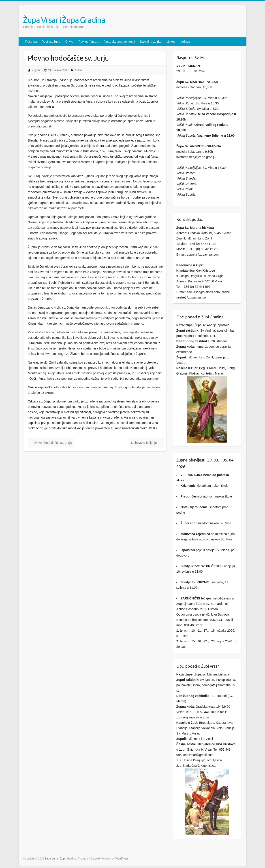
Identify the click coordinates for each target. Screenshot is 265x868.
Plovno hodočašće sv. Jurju (51, 443)
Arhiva (186, 42)
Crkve (69, 42)
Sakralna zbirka (151, 42)
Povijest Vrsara (89, 42)
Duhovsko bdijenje (146, 443)
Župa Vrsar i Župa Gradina (64, 20)
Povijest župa (51, 42)
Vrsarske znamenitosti (120, 42)
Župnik (36, 70)
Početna (31, 42)
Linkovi (171, 42)
